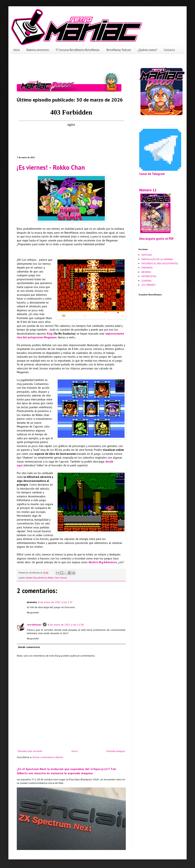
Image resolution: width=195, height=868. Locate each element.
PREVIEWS (147, 268)
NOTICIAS (147, 255)
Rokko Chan (53, 578)
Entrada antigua (116, 751)
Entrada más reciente (30, 751)
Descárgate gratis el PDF (157, 239)
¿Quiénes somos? (147, 50)
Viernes (63, 578)
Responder (33, 612)
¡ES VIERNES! (149, 285)
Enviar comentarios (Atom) (48, 757)
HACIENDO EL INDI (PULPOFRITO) (160, 263)
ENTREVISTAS (149, 276)
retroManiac (34, 625)
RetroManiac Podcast (119, 50)
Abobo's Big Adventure (103, 562)
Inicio (17, 50)
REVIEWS (146, 272)
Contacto (169, 50)
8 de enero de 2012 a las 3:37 (55, 602)
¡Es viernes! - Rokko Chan (51, 167)
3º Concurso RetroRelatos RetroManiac (78, 50)
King (50, 334)
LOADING (147, 281)
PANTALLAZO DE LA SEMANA (157, 259)
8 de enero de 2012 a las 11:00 (66, 625)
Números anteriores (38, 50)
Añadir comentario (29, 647)
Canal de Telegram (152, 174)
